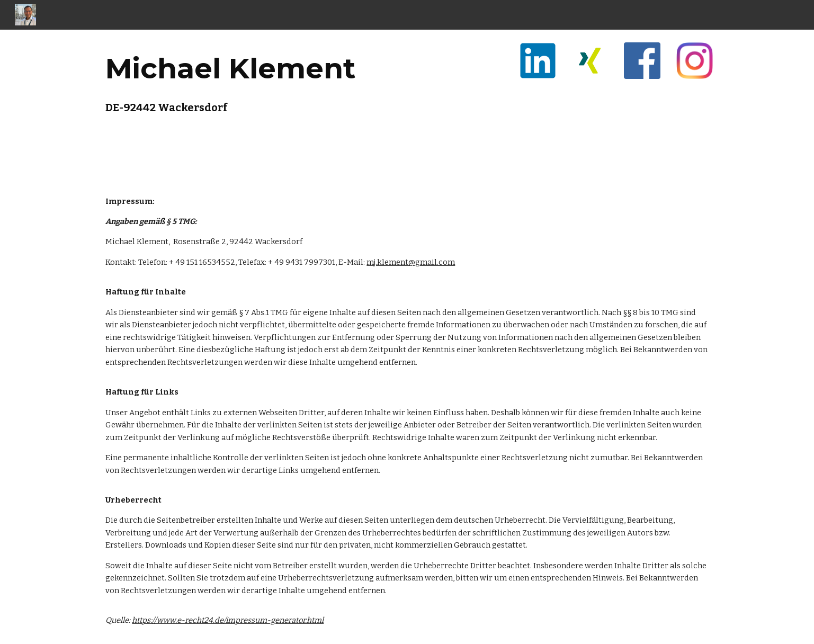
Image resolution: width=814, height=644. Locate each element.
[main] (250, 80)
